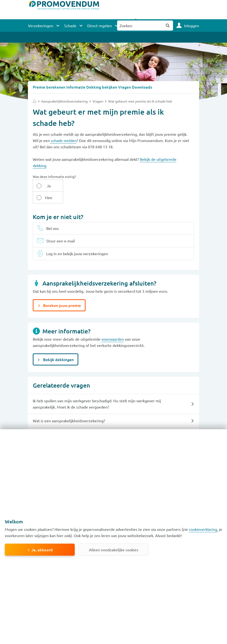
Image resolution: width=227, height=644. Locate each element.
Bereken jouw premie (62, 293)
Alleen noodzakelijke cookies (114, 550)
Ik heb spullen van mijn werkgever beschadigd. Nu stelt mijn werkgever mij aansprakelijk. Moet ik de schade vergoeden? (97, 392)
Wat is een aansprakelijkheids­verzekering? (69, 409)
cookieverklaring (203, 529)
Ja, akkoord (42, 550)
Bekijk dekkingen (58, 347)
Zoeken (168, 26)
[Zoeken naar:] (140, 26)
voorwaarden (113, 327)
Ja (45, 185)
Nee (70, 185)
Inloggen (192, 26)
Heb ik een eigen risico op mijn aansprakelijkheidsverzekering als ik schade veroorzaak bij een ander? (97, 425)
